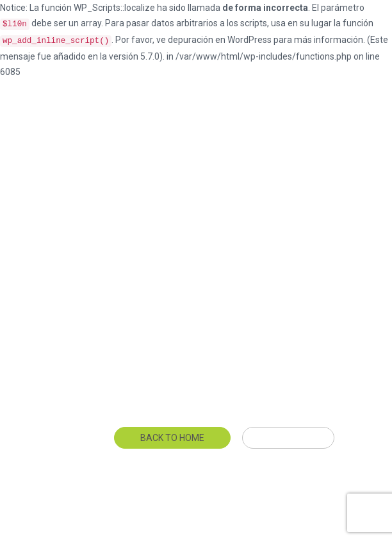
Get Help (288, 438)
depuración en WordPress (220, 40)
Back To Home (172, 438)
